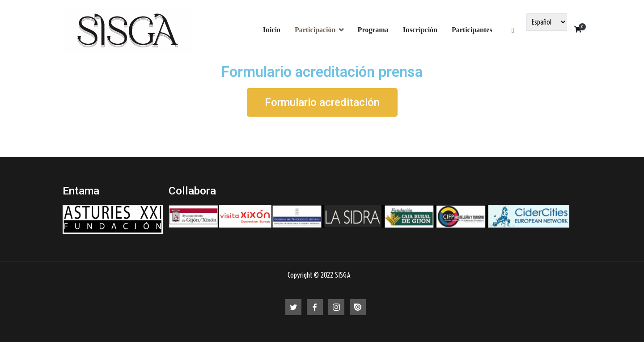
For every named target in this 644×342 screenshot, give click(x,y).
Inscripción (420, 30)
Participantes (472, 30)
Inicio (272, 30)
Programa (373, 30)
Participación (315, 30)
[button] (322, 102)
